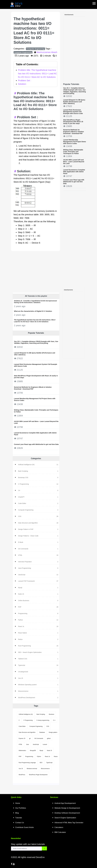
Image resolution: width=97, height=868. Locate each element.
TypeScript (49, 763)
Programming (29, 757)
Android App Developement (65, 803)
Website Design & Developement (67, 808)
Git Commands (39, 738)
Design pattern (53, 732)
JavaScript (36, 744)
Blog (17, 813)
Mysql (41, 751)
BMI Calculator (60, 832)
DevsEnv (40, 857)
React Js (47, 757)
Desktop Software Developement (67, 813)
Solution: (22, 84)
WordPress (22, 775)
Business (52, 714)
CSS (48, 726)
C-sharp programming (43, 720)
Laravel (45, 744)
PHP (20, 757)
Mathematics (22, 751)
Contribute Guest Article (25, 827)
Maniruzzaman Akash (47, 52)
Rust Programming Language (27, 763)
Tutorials (19, 818)
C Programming (28, 720)
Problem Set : (25, 80)
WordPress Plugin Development (38, 775)
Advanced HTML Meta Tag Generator (69, 823)
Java (27, 744)
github (49, 738)
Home (18, 803)
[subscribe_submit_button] (44, 848)
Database (42, 732)
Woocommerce (45, 769)
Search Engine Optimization (65, 818)
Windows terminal (32, 769)
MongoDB (33, 751)
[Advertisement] (75, 49)
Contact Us (20, 823)
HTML (21, 744)
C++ (54, 720)
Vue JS (21, 769)
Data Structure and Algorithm (27, 732)
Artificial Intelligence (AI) (26, 714)
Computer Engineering (35, 49)
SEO (41, 763)
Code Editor (22, 726)
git (30, 738)
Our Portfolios (21, 808)
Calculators (59, 827)
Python (39, 757)
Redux (56, 757)
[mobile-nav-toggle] (95, 2)
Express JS (22, 738)
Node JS (49, 751)
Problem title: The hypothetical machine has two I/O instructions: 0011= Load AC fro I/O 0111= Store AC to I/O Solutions (38, 74)
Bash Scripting (41, 714)
